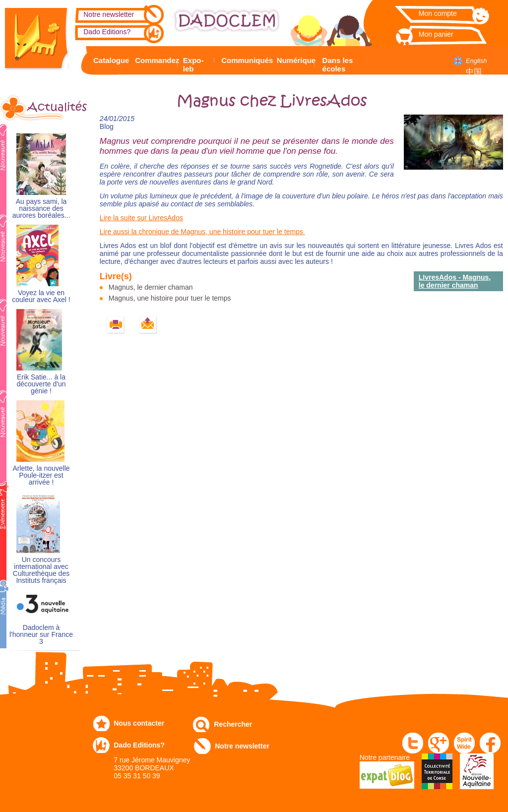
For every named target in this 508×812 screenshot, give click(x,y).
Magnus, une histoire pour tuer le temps (170, 298)
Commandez (155, 60)
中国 (474, 72)
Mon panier (436, 34)
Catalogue (109, 60)
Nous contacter (139, 723)
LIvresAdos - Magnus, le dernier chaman (455, 281)
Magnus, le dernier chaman (151, 287)
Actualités (54, 107)
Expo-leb (193, 64)
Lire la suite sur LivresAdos (141, 218)
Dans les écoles (338, 64)
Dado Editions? (107, 32)
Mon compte (438, 13)
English (476, 61)
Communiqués (245, 60)
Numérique (294, 60)
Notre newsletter (109, 14)
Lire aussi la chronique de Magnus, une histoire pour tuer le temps (202, 232)
